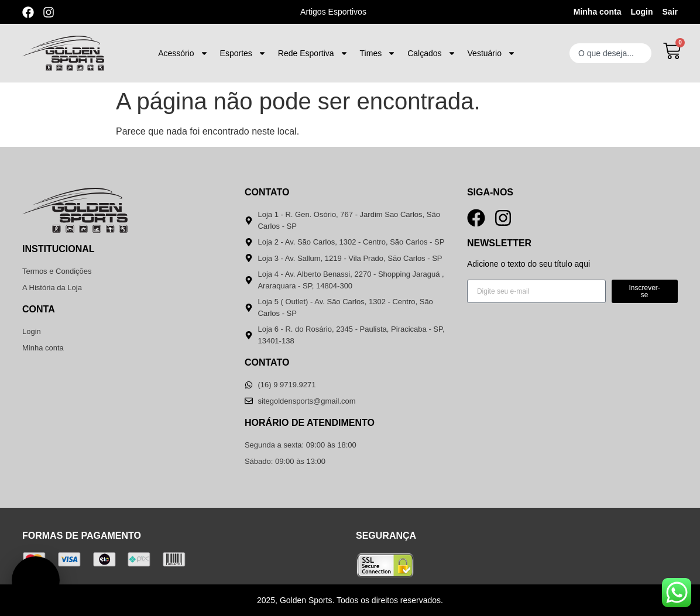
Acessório (183, 53)
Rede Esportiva (313, 53)
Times (378, 53)
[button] (36, 580)
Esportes (243, 53)
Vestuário (492, 53)
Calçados (431, 53)
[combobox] (610, 53)
